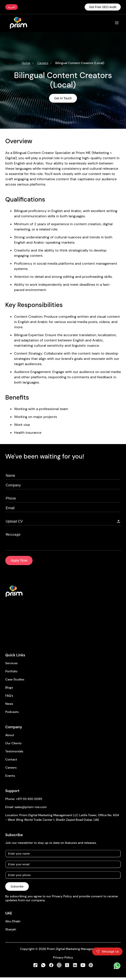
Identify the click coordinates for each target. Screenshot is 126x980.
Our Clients (13, 747)
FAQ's (9, 699)
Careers (43, 63)
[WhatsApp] (117, 966)
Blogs (9, 691)
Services (11, 667)
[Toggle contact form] (107, 951)
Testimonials (14, 755)
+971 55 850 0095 (29, 802)
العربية (12, 7)
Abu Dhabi (13, 925)
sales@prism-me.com (31, 810)
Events (10, 779)
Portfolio (11, 675)
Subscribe (17, 890)
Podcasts (12, 715)
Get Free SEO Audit (103, 7)
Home (26, 63)
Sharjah (11, 933)
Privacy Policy (63, 961)
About (10, 739)
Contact (11, 763)
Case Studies (15, 683)
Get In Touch (63, 98)
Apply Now (19, 564)
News (9, 707)
